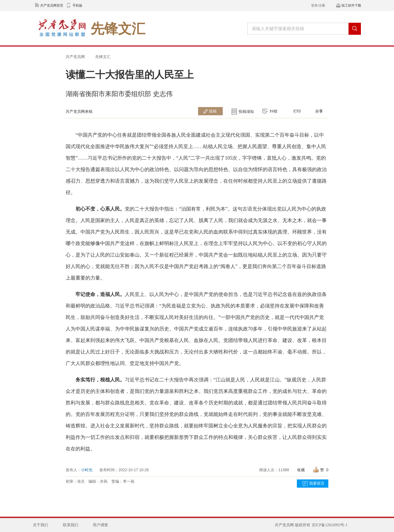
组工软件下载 (351, 5)
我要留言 (317, 483)
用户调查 (100, 525)
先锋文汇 (103, 57)
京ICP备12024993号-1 (330, 525)
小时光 (87, 470)
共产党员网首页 (52, 5)
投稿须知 (246, 111)
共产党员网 (75, 57)
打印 (297, 111)
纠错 (274, 111)
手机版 (77, 5)
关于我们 (40, 525)
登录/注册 (318, 5)
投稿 (213, 111)
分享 (319, 111)
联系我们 (71, 525)
